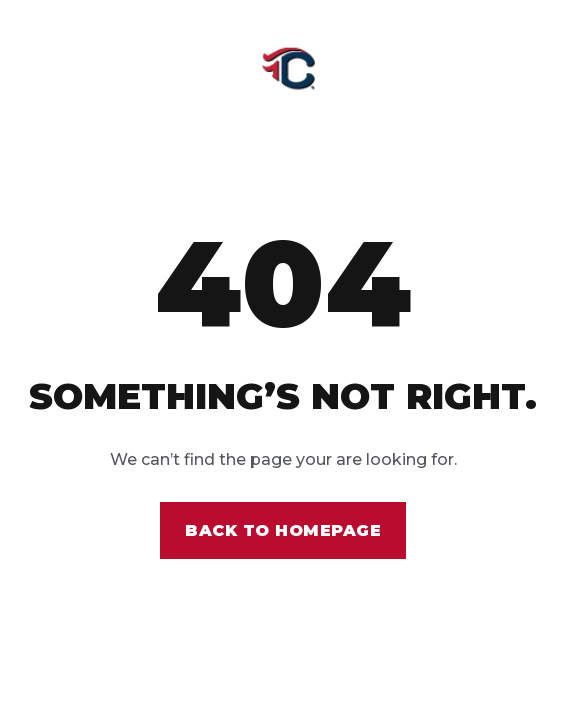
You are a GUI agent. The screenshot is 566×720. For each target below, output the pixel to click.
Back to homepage (283, 530)
